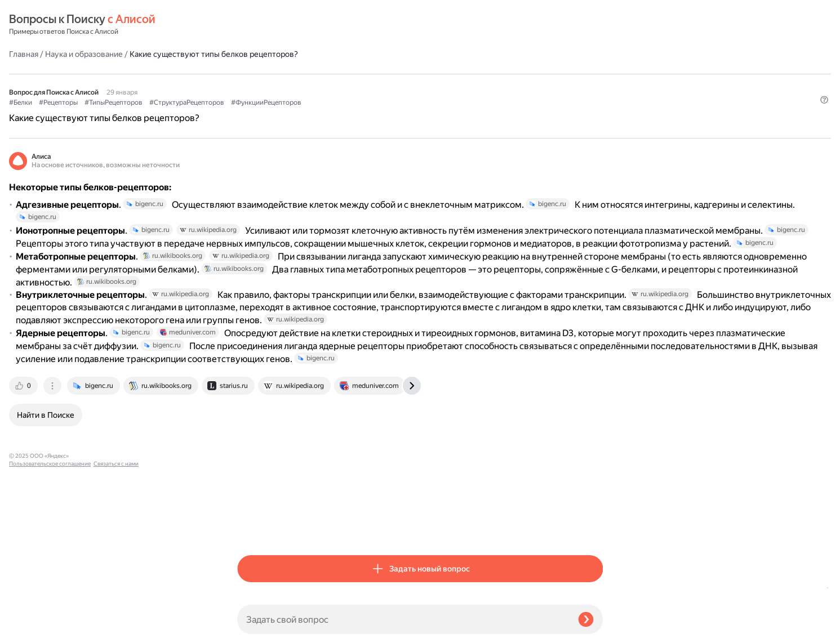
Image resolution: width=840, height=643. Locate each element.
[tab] (252, 527)
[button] (596, 92)
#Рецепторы (286, 74)
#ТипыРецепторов (342, 74)
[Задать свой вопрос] (403, 619)
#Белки (249, 74)
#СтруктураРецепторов (415, 74)
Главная (252, 25)
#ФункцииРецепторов (494, 74)
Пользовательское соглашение (50, 622)
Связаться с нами (32, 630)
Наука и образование (312, 25)
